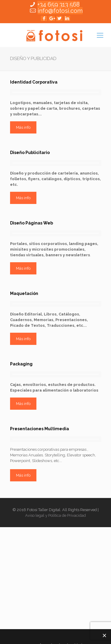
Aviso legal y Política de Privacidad (55, 515)
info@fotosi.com (60, 11)
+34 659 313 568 (58, 4)
